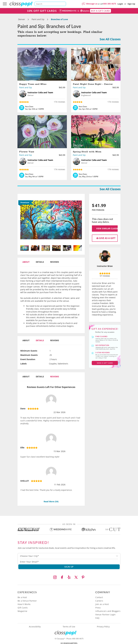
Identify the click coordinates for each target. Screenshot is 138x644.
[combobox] (69, 556)
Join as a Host (102, 604)
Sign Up (131, 4)
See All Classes (110, 39)
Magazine (22, 611)
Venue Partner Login (105, 615)
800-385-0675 (110, 4)
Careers (99, 601)
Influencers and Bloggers (108, 611)
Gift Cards (23, 608)
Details (40, 262)
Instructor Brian (105, 266)
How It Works (24, 604)
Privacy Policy (103, 627)
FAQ (97, 618)
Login (120, 4)
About (26, 262)
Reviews (55, 262)
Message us (92, 4)
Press (98, 608)
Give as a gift (106, 238)
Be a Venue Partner (27, 601)
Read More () (51, 501)
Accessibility (35, 627)
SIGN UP (69, 567)
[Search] (50, 4)
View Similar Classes (107, 228)
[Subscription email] (69, 562)
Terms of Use (69, 627)
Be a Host (22, 597)
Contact (99, 597)
